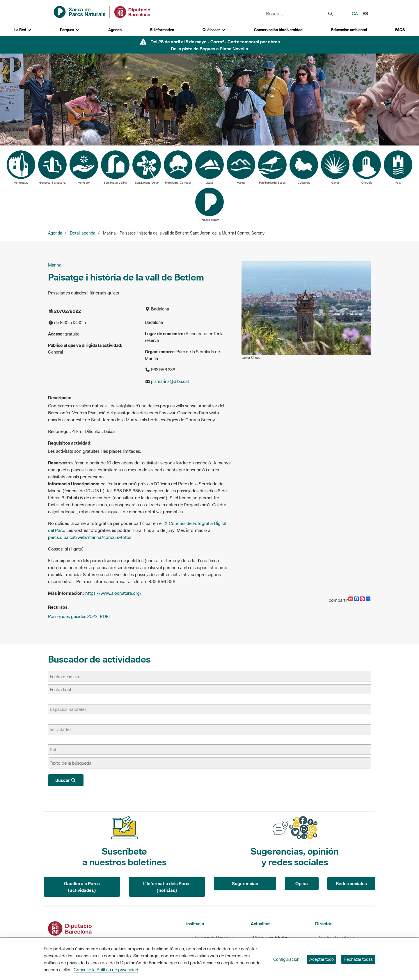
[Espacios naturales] (71, 709)
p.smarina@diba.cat (170, 381)
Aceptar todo (322, 959)
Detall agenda (83, 233)
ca (355, 13)
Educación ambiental (349, 30)
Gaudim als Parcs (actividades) (82, 887)
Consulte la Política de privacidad (106, 970)
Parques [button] (70, 30)
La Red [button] (23, 30)
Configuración (286, 959)
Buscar (66, 780)
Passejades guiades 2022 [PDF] (79, 616)
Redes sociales (351, 883)
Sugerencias (245, 883)
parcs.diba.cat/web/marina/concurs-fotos (90, 537)
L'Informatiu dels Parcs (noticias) (167, 887)
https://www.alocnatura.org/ (113, 593)
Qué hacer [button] (214, 30)
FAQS (400, 30)
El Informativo (162, 30)
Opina (302, 883)
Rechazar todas (358, 959)
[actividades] (64, 729)
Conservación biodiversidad (278, 30)
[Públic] (59, 749)
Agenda (115, 30)
